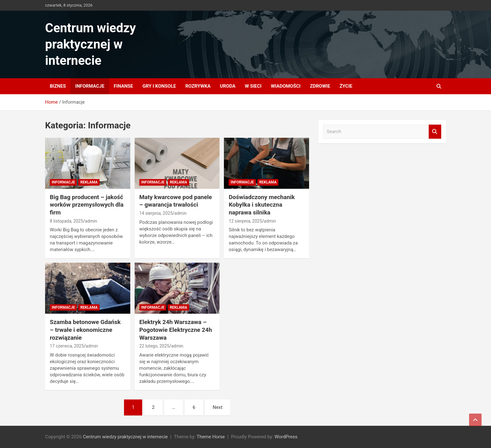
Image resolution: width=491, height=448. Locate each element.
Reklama (89, 182)
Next (217, 407)
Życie (346, 86)
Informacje (90, 86)
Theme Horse (211, 437)
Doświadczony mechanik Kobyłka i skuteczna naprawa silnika (262, 205)
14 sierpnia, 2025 (156, 213)
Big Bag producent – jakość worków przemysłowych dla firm (87, 205)
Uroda (228, 86)
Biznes (58, 86)
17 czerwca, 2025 (67, 346)
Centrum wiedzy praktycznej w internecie (90, 44)
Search (435, 132)
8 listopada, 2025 (67, 221)
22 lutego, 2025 (154, 346)
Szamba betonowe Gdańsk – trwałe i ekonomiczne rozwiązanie (85, 330)
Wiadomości (286, 86)
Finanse (123, 86)
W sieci (253, 86)
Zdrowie (320, 86)
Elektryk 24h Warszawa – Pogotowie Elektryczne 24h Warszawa (176, 330)
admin (91, 221)
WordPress (286, 437)
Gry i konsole (159, 86)
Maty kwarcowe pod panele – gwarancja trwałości (176, 201)
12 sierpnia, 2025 (245, 221)
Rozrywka (198, 86)
